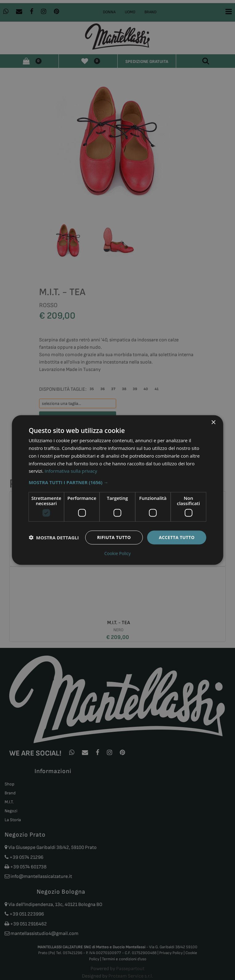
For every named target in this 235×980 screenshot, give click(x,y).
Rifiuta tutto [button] (114, 537)
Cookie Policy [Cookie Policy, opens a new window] (118, 553)
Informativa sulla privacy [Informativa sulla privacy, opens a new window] (71, 471)
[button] (117, 482)
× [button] (213, 423)
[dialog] (117, 490)
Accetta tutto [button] (177, 537)
